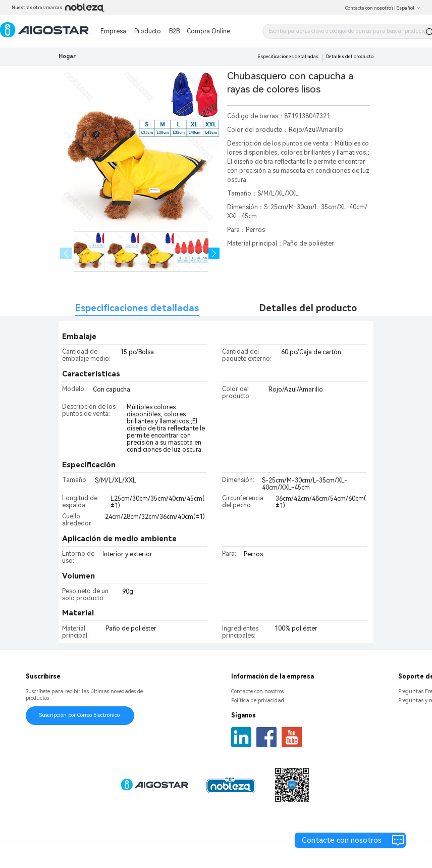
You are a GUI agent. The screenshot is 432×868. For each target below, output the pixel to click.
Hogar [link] (67, 56)
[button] (214, 253)
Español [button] (409, 8)
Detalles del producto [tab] (308, 308)
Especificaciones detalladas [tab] (137, 308)
